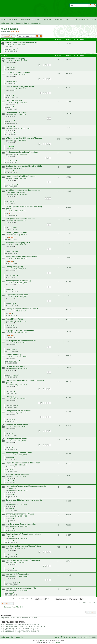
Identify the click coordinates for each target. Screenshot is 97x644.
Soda (11, 548)
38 (48, 144)
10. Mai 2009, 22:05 (21, 538)
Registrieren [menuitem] (82, 19)
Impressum (57, 637)
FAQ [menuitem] (68, 19)
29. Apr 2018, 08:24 (23, 128)
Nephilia (11, 325)
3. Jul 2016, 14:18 (20, 114)
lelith (10, 45)
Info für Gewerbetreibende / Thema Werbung (24, 546)
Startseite (6, 23)
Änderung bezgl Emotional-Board (19, 453)
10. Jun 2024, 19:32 (21, 103)
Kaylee (17, 31)
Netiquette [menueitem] (59, 19)
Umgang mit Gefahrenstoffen (17, 574)
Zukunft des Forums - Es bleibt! (18, 73)
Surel (11, 343)
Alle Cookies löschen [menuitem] (70, 637)
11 (48, 79)
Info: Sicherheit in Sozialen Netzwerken (21, 524)
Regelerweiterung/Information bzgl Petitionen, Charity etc (24, 535)
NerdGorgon (12, 185)
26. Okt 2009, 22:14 (21, 465)
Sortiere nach (57, 599)
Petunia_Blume (13, 361)
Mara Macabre (13, 251)
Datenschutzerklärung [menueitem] (23, 19)
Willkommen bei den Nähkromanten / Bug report (25, 138)
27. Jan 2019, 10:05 (21, 245)
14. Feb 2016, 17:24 (21, 61)
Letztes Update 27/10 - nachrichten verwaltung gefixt (24, 208)
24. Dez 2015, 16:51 (20, 343)
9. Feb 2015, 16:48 (20, 427)
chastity (11, 121)
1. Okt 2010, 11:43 (21, 504)
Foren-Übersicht (17, 23)
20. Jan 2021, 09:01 (21, 195)
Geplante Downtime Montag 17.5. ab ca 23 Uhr (24, 166)
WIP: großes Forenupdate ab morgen (20, 218)
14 (48, 431)
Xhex (10, 290)
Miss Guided (12, 49)
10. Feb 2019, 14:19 (21, 259)
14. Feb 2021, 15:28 (21, 178)
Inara (12, 31)
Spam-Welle (11, 126)
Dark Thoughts (13, 227)
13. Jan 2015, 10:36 (21, 385)
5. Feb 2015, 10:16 (19, 45)
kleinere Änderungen (14, 355)
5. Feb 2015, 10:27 (20, 441)
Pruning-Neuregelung (14, 267)
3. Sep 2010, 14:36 (21, 516)
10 (46, 79)
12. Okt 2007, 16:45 (21, 576)
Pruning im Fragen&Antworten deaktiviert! (22, 309)
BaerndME (12, 81)
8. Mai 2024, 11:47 (20, 75)
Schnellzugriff (8, 19)
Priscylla (11, 67)
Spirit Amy (12, 349)
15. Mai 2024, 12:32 (20, 89)
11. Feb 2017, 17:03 (21, 297)
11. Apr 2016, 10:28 (21, 333)
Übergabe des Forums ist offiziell (19, 411)
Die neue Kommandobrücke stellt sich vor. (22, 43)
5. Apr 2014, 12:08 (21, 455)
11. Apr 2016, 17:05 (21, 321)
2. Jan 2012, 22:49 (20, 477)
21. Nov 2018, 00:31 (20, 269)
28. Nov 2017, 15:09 (21, 283)
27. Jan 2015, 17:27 (21, 413)
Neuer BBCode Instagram (16, 112)
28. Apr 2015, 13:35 (21, 368)
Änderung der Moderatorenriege (19, 281)
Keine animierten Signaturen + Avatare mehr (23, 560)
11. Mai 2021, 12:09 (21, 168)
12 (50, 79)
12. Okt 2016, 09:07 (20, 311)
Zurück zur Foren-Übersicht (13, 607)
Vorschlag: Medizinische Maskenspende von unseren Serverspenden (23, 191)
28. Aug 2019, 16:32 (21, 235)
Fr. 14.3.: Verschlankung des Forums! (20, 87)
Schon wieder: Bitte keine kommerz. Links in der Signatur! (24, 501)
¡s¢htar (10, 147)
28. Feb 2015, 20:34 (20, 399)
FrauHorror (12, 555)
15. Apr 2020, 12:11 (21, 221)
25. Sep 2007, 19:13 (21, 590)
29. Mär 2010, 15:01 (21, 526)
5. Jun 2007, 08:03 (19, 562)
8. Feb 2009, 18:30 (20, 548)
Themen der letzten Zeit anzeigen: (29, 599)
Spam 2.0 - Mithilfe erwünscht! (18, 474)
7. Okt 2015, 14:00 (21, 357)
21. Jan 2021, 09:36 (21, 154)
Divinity (11, 419)
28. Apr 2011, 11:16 (21, 490)
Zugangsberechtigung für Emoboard (20, 331)
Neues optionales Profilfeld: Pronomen (21, 176)
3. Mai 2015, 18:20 (21, 140)
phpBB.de (58, 642)
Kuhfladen (12, 128)
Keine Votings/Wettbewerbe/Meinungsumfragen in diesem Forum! (26, 487)
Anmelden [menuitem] (92, 19)
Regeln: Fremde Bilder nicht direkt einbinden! (23, 463)
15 (50, 431)
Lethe (10, 509)
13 (50, 389)
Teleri (11, 477)
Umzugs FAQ (11, 397)
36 (43, 144)
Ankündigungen (9, 29)
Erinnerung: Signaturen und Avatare (20, 514)
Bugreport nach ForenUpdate (17, 295)
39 (50, 144)
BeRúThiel (12, 161)
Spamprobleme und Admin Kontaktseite (21, 257)
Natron (11, 368)
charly (10, 95)
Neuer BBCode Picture (15, 319)
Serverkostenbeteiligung (16, 59)
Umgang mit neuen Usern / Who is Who (21, 588)
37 (46, 144)
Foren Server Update (14, 101)
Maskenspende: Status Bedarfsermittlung (22, 152)
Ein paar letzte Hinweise (15, 366)
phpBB (41, 641)
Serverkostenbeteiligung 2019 (18, 243)
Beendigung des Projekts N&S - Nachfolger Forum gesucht (25, 381)
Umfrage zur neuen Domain (17, 439)
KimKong (11, 304)
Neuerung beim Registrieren (17, 232)
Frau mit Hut (12, 276)
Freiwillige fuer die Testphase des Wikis (21, 341)
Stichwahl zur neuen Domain (17, 425)
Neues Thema (8, 36)
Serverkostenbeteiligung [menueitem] (43, 19)
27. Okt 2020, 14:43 (21, 211)
